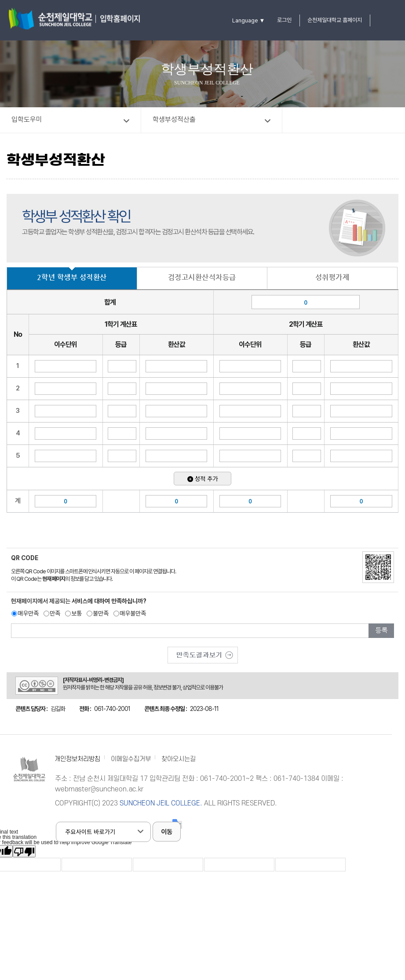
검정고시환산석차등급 (202, 277)
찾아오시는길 (179, 759)
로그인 (284, 20)
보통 (77, 613)
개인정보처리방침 (77, 759)
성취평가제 (332, 277)
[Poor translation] (24, 851)
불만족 (101, 613)
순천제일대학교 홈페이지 (335, 20)
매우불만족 (133, 613)
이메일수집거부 (131, 759)
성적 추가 (203, 479)
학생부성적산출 (174, 119)
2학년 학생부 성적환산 (72, 277)
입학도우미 (27, 119)
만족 (55, 613)
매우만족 (28, 613)
